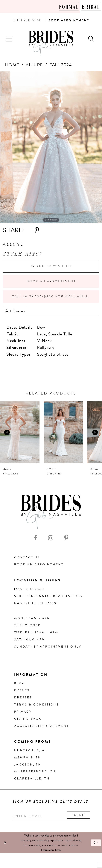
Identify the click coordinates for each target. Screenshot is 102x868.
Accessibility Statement (42, 726)
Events (22, 690)
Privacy (23, 712)
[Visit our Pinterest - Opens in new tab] (66, 538)
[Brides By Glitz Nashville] (51, 44)
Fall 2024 (61, 65)
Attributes (15, 311)
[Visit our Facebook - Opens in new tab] (35, 538)
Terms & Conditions (37, 704)
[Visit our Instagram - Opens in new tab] (51, 538)
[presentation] (20, 432)
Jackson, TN (28, 764)
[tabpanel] (51, 147)
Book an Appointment (51, 281)
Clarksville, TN (32, 778)
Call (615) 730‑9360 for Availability (52, 296)
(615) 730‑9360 (29, 589)
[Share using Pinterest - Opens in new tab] (37, 230)
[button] (10, 38)
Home (12, 65)
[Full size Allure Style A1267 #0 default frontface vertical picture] (51, 147)
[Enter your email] (51, 816)
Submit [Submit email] (79, 815)
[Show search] (91, 38)
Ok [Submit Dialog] (96, 843)
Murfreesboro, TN (35, 771)
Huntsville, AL (31, 750)
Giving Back (28, 719)
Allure (34, 65)
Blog (20, 683)
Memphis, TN (28, 757)
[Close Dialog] (5, 843)
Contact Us (27, 557)
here (58, 850)
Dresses (23, 697)
